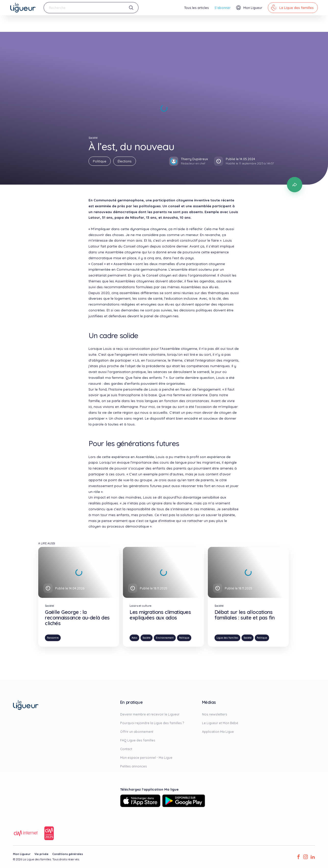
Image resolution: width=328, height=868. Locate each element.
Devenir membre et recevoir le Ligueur (150, 714)
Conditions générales (68, 854)
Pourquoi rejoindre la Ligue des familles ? (152, 723)
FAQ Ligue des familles (138, 740)
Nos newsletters (215, 714)
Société (147, 638)
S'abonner (223, 8)
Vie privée (41, 854)
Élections (125, 161)
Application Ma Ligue (218, 732)
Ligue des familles (227, 638)
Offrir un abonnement (137, 732)
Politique (100, 161)
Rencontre (53, 638)
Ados (134, 638)
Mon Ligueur (22, 854)
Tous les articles (197, 8)
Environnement (165, 638)
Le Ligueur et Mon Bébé (220, 723)
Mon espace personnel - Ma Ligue (146, 757)
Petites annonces (134, 766)
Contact (126, 749)
